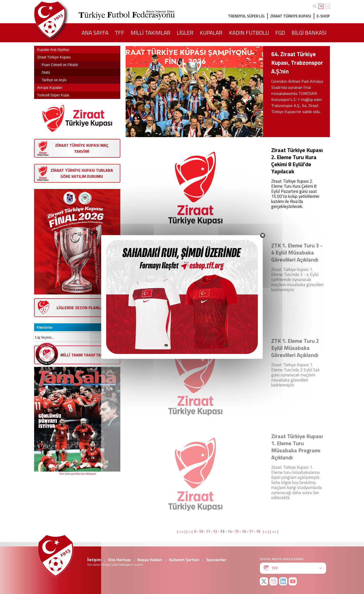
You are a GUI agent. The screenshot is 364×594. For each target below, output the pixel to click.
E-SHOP (323, 16)
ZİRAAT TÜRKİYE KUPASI (291, 16)
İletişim (94, 560)
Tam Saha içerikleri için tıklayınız (77, 474)
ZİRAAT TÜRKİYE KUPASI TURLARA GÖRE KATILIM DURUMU (82, 173)
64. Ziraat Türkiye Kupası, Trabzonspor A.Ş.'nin (297, 63)
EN (327, 6)
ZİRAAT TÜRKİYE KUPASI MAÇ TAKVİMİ (82, 148)
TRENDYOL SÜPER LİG (246, 16)
